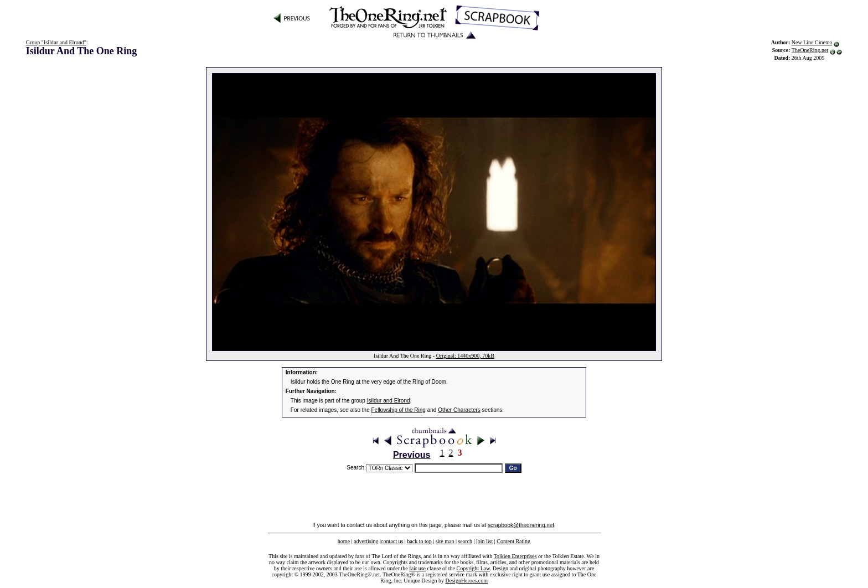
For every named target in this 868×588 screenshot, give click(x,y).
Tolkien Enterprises (515, 556)
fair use (417, 568)
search (465, 541)
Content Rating (513, 541)
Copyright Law (473, 568)
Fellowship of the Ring (399, 410)
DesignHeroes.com (467, 581)
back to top (419, 541)
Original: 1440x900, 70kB (465, 356)
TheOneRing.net (810, 50)
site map (445, 541)
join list (484, 541)
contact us (392, 541)
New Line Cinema (812, 42)
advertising (366, 541)
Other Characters (459, 410)
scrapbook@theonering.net (521, 525)
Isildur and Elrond (389, 401)
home (344, 541)
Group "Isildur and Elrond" (56, 42)
